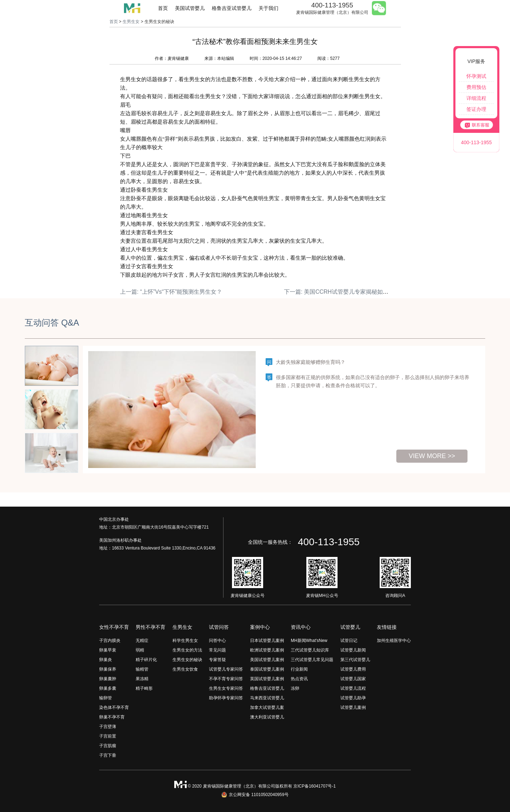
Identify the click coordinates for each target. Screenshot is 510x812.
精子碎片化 (146, 660)
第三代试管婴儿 (355, 660)
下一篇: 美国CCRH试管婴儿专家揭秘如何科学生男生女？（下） (365, 292)
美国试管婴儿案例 (267, 660)
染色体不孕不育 (114, 707)
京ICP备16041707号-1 (314, 786)
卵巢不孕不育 (112, 717)
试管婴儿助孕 (353, 698)
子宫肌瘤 (108, 746)
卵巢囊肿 (108, 679)
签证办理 (476, 109)
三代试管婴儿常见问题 (312, 660)
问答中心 (217, 641)
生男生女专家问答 (226, 688)
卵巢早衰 (108, 650)
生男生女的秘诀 (187, 660)
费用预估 (476, 87)
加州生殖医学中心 (394, 641)
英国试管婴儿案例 (267, 679)
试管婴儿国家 (353, 679)
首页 (163, 8)
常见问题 (217, 650)
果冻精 (142, 679)
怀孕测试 (476, 76)
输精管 (142, 669)
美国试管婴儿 (190, 8)
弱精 (140, 650)
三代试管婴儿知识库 (310, 650)
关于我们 (268, 8)
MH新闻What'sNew (309, 641)
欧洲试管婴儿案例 (267, 650)
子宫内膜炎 (110, 641)
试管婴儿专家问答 (226, 669)
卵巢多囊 (108, 688)
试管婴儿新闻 (353, 650)
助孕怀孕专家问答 (226, 698)
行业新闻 (299, 669)
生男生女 (131, 22)
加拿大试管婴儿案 (267, 707)
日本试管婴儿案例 (267, 641)
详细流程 (476, 98)
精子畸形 (144, 688)
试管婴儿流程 (353, 688)
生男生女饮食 (185, 669)
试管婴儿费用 (353, 669)
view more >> (432, 456)
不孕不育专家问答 (226, 679)
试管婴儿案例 (353, 707)
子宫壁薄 (108, 727)
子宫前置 (108, 736)
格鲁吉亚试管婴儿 (232, 8)
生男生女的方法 (187, 650)
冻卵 (295, 688)
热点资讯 (299, 679)
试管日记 (349, 641)
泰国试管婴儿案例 (267, 669)
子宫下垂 (108, 755)
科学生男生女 (185, 641)
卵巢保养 (108, 669)
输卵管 (106, 698)
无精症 (142, 641)
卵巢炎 (106, 660)
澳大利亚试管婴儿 (267, 717)
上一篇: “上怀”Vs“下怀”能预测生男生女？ (171, 292)
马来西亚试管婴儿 (267, 698)
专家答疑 (217, 660)
